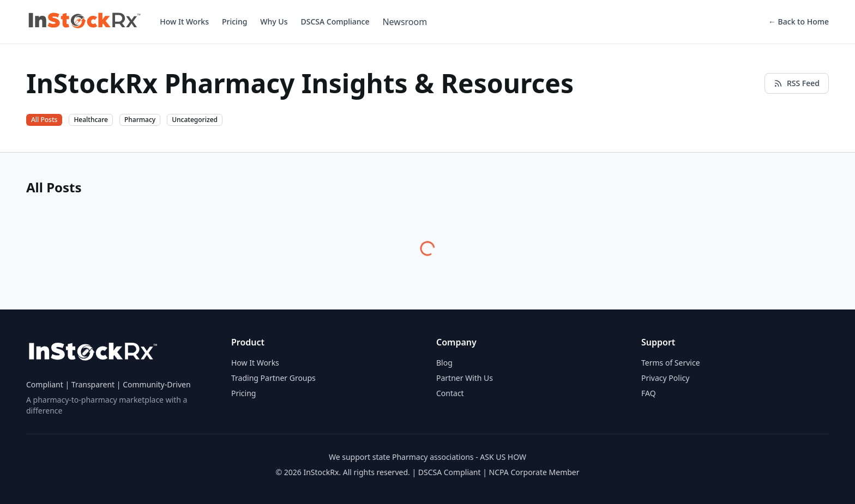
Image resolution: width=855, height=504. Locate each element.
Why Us (274, 22)
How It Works (184, 22)
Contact (450, 393)
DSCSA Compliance (335, 22)
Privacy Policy (665, 378)
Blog (444, 363)
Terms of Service (671, 363)
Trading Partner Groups (273, 378)
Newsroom (405, 22)
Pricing (234, 22)
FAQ (649, 393)
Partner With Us (465, 378)
